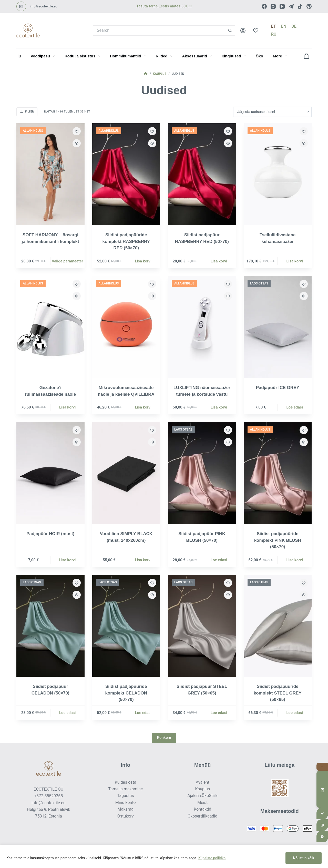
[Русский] (274, 34)
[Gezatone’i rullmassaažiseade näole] (50, 327)
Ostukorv (126, 816)
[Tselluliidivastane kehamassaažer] (278, 174)
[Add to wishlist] (77, 131)
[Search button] (230, 30)
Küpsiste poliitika (212, 858)
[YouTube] (282, 6)
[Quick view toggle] (77, 143)
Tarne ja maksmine (125, 789)
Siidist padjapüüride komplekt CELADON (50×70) (126, 693)
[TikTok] (300, 6)
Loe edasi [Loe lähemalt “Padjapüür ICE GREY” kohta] (295, 407)
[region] (164, 856)
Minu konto (126, 803)
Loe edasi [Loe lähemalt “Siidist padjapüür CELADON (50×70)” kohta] (68, 713)
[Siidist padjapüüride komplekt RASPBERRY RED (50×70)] (126, 174)
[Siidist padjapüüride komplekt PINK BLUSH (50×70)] (278, 473)
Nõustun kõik (304, 858)
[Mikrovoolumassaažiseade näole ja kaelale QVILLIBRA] (126, 327)
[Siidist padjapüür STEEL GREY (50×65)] (202, 626)
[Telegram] (291, 6)
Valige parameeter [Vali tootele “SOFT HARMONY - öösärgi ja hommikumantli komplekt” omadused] (67, 261)
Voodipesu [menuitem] (44, 56)
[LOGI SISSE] (243, 30)
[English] (284, 26)
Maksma (126, 809)
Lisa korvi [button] (143, 261)
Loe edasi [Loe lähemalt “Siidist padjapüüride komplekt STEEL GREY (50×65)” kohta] (295, 713)
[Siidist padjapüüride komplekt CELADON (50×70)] (126, 626)
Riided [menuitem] (165, 56)
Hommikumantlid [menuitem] (129, 56)
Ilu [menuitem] (19, 56)
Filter (27, 112)
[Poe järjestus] (272, 112)
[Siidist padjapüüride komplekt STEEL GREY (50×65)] (278, 626)
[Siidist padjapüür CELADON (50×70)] (50, 626)
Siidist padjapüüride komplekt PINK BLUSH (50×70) (278, 540)
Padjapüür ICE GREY (278, 388)
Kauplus (202, 789)
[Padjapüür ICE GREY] (278, 327)
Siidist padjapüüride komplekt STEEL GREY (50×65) (278, 693)
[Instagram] (273, 6)
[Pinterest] (309, 6)
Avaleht (203, 782)
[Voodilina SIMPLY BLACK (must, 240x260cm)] (126, 473)
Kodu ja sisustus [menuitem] (83, 56)
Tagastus (126, 796)
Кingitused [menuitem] (235, 56)
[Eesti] (274, 26)
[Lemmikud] (256, 30)
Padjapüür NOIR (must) (50, 534)
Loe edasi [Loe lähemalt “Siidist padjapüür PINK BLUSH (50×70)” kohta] (219, 560)
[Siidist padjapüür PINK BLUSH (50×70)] (202, 473)
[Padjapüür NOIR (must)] (50, 473)
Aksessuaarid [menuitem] (198, 56)
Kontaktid (202, 809)
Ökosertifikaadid (202, 816)
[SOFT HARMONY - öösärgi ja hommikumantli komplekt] (50, 174)
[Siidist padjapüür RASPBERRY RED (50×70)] (202, 174)
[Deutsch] (294, 26)
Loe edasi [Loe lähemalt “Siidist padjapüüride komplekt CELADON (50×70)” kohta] (143, 713)
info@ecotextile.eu (44, 6)
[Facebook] (264, 6)
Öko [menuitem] (259, 56)
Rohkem (164, 738)
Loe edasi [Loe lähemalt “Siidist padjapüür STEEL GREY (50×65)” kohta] (219, 713)
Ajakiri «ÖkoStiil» (202, 796)
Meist (202, 803)
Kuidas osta (126, 782)
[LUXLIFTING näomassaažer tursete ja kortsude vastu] (202, 327)
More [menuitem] (281, 56)
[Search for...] (159, 30)
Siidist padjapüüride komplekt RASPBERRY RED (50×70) (126, 241)
